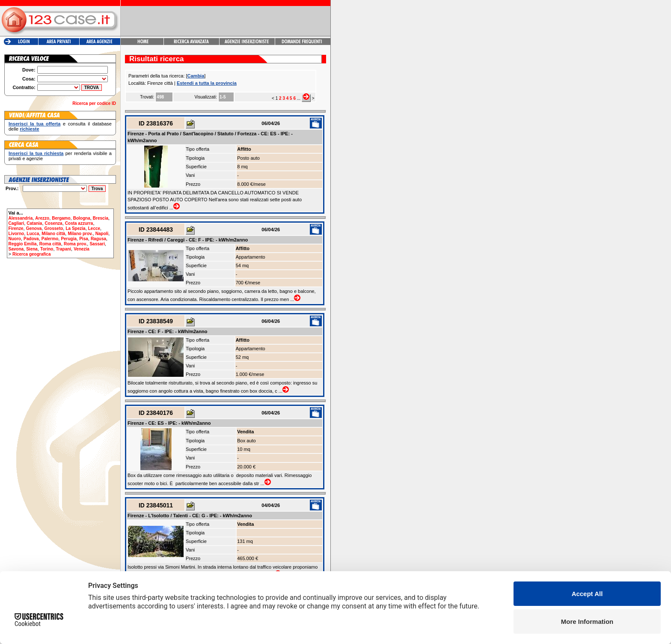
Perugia (69, 239)
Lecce (94, 228)
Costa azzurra (79, 223)
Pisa (84, 239)
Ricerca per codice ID (94, 103)
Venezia (82, 249)
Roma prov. (75, 244)
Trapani (64, 249)
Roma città (50, 244)
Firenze (16, 228)
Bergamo (61, 218)
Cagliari (16, 223)
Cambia (196, 76)
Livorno (16, 234)
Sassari (97, 244)
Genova (34, 228)
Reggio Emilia (23, 244)
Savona (16, 249)
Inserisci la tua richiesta (36, 153)
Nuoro (15, 239)
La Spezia (75, 228)
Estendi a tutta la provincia (207, 83)
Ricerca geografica (32, 254)
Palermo (50, 239)
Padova (31, 239)
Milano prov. (80, 234)
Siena (32, 249)
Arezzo (42, 218)
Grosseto (53, 228)
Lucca (33, 234)
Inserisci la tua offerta (34, 124)
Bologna (82, 218)
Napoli (102, 234)
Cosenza (54, 223)
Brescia (101, 218)
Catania (34, 223)
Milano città (53, 234)
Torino (47, 249)
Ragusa (98, 239)
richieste (29, 129)
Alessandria (21, 218)
